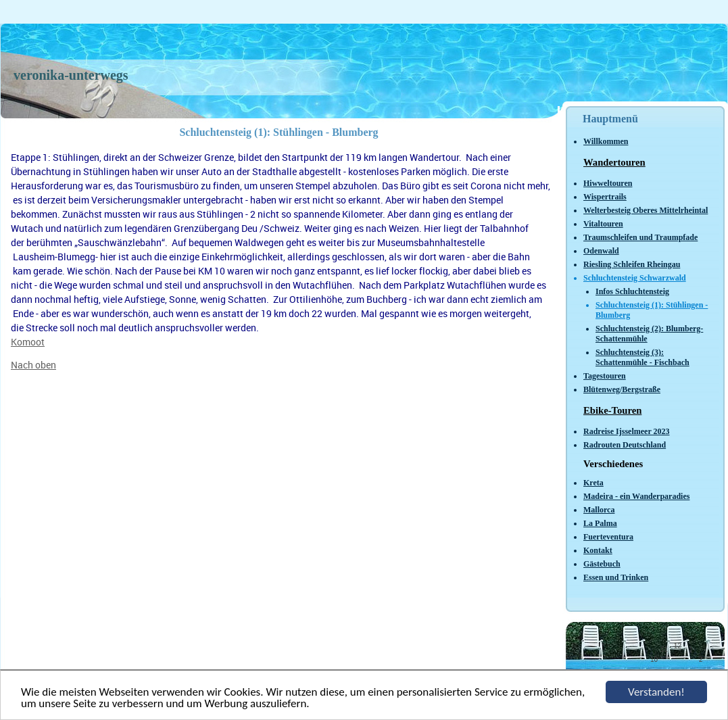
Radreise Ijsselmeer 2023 (627, 431)
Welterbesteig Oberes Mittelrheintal (646, 210)
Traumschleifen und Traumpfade (640, 237)
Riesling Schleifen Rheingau (632, 264)
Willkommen (606, 141)
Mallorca (599, 510)
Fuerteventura (608, 537)
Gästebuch (602, 564)
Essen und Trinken (616, 577)
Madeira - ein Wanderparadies (636, 496)
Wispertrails (605, 197)
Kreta (593, 483)
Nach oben (33, 365)
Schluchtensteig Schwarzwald (635, 278)
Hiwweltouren (608, 183)
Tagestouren (605, 376)
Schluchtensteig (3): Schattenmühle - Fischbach (642, 357)
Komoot (28, 342)
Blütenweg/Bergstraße (622, 389)
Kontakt (598, 550)
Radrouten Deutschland (625, 445)
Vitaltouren (603, 224)
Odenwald (601, 251)
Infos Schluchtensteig (632, 291)
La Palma (600, 523)
